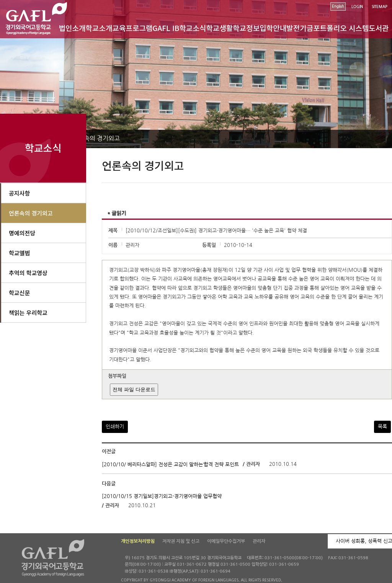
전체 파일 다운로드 (134, 389)
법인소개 (72, 28)
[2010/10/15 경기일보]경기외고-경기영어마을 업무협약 (162, 496)
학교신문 (19, 293)
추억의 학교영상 (28, 273)
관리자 (259, 541)
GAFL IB (166, 28)
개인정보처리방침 (138, 541)
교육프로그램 (132, 28)
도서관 (379, 28)
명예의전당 (22, 233)
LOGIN (357, 7)
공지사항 (19, 193)
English (338, 6)
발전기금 (300, 28)
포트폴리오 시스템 (341, 28)
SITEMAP (380, 7)
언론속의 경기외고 (96, 138)
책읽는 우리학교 (28, 313)
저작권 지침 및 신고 (181, 541)
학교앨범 (19, 253)
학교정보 (246, 28)
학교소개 (99, 28)
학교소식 (193, 28)
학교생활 (219, 28)
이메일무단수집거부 (226, 541)
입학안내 (273, 28)
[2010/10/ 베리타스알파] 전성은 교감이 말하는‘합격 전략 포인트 (170, 464)
